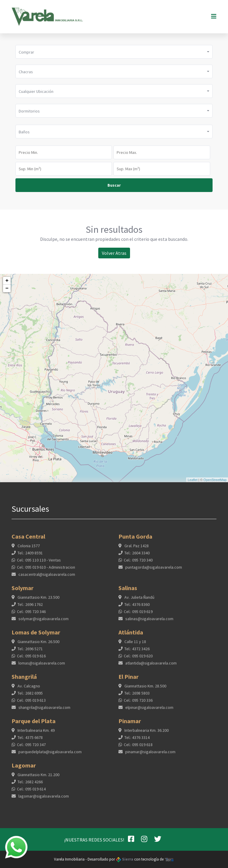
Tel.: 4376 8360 (137, 607)
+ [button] (7, 281)
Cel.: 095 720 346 (31, 614)
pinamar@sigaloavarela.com (150, 754)
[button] (114, 52)
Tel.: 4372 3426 (137, 651)
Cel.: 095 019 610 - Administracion (46, 570)
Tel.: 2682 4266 (30, 784)
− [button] (7, 288)
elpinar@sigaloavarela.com (149, 710)
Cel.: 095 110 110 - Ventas (39, 563)
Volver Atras (114, 253)
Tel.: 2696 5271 (30, 651)
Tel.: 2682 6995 (30, 696)
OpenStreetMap (215, 480)
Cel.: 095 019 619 (138, 614)
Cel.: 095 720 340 (138, 563)
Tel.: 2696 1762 (30, 607)
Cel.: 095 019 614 (31, 791)
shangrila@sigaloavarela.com (44, 710)
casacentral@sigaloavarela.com (46, 577)
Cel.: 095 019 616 (31, 658)
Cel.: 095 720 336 (138, 703)
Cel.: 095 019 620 (138, 658)
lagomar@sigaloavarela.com (43, 799)
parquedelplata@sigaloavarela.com (50, 754)
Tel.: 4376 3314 (137, 740)
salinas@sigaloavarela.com (149, 621)
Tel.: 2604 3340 (137, 555)
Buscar (114, 185)
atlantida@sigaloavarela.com (151, 666)
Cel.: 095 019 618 (138, 747)
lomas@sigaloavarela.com (41, 666)
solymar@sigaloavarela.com (43, 621)
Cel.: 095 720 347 (31, 747)
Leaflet (193, 480)
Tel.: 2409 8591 (30, 555)
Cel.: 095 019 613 (31, 703)
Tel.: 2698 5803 (137, 696)
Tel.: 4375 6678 (30, 740)
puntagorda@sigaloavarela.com (153, 570)
